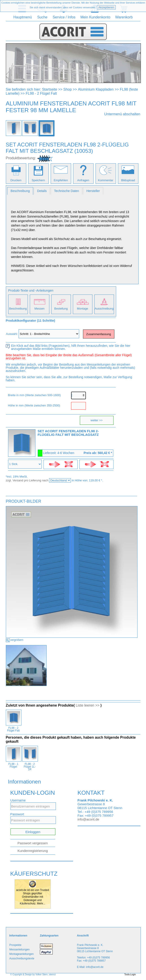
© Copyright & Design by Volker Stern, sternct (33, 975)
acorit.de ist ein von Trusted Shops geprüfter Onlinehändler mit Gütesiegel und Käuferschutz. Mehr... (33, 897)
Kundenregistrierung (33, 851)
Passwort (17, 814)
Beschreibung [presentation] (20, 191)
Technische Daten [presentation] (66, 191)
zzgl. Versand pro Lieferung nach (28, 480)
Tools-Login (130, 975)
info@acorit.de (88, 819)
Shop (68, 89)
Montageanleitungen (22, 954)
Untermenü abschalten (122, 114)
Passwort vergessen (33, 843)
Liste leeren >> (88, 705)
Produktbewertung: (21, 158)
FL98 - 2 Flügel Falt (41, 93)
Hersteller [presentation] (93, 191)
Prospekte (15, 945)
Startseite (50, 89)
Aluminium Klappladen (96, 89)
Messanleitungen (20, 949)
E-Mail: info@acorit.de (90, 967)
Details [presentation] (42, 191)
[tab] (20, 191)
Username (18, 800)
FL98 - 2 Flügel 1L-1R (30, 767)
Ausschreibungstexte (22, 958)
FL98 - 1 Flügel (13, 765)
